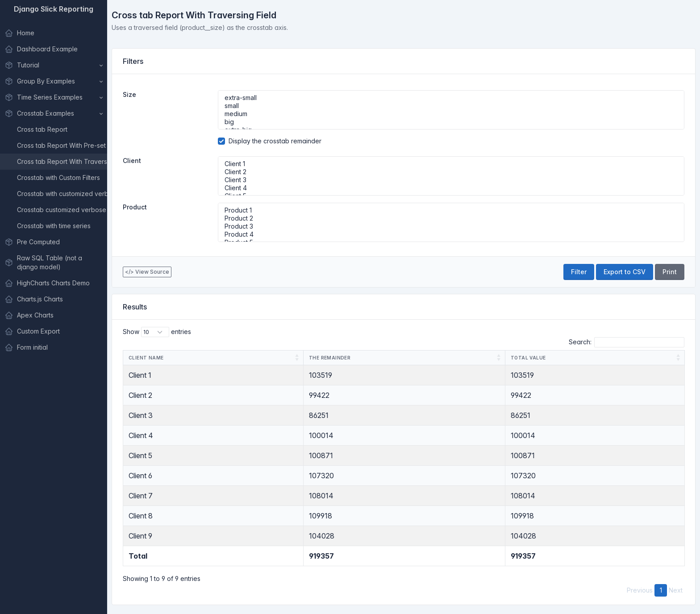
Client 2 (451, 172)
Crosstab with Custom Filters (58, 178)
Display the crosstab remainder (275, 141)
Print (670, 272)
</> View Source (147, 272)
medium (451, 114)
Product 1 (451, 210)
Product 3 (451, 226)
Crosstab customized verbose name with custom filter (62, 210)
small (451, 106)
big (451, 122)
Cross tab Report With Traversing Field (62, 161)
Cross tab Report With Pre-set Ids (62, 145)
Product (135, 207)
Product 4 (451, 234)
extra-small (451, 98)
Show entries (157, 332)
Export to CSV (625, 272)
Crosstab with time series (54, 226)
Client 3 (451, 180)
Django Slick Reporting (54, 9)
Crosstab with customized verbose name (62, 194)
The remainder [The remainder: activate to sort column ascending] (330, 358)
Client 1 (451, 164)
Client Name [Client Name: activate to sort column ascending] (146, 358)
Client (132, 161)
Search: (627, 342)
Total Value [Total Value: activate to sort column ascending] (528, 358)
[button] (54, 65)
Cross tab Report (42, 129)
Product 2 (451, 218)
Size (129, 94)
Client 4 (451, 188)
